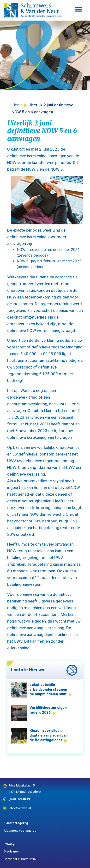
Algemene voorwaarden (21, 831)
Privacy (9, 844)
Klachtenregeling (16, 823)
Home (18, 105)
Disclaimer (11, 851)
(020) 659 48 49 (19, 797)
